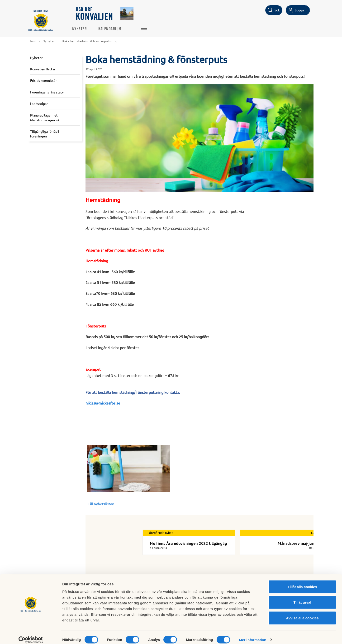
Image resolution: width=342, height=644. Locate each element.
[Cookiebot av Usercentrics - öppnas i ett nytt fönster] (31, 635)
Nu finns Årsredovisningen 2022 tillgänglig (188, 543)
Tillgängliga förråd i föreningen (45, 134)
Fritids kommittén (44, 81)
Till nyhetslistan (101, 504)
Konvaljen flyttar (43, 69)
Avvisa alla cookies (302, 613)
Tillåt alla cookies (302, 582)
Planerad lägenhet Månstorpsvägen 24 (45, 118)
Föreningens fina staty (47, 92)
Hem (32, 41)
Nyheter (83, 29)
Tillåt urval (302, 597)
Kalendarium (114, 29)
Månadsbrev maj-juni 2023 (301, 543)
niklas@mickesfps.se (103, 403)
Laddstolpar (39, 104)
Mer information (253, 635)
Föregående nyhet (160, 533)
